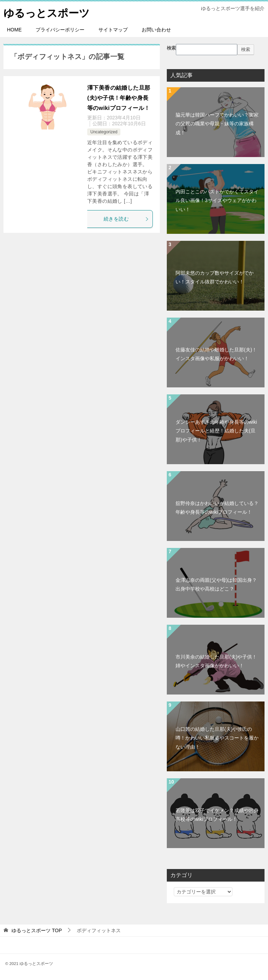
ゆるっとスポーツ (47, 12)
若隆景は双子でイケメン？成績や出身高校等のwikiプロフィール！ (217, 815)
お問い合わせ (156, 30)
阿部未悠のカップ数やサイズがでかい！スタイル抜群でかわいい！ (215, 277)
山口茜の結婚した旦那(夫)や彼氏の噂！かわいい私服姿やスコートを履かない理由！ (217, 738)
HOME (14, 30)
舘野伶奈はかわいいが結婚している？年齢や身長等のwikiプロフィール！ (217, 508)
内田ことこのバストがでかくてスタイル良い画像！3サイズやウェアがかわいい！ (217, 200)
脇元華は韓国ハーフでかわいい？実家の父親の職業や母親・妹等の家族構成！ (217, 124)
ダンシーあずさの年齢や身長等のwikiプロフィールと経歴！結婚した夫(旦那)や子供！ (216, 431)
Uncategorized (104, 132)
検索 (171, 48)
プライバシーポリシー (60, 30)
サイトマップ (113, 30)
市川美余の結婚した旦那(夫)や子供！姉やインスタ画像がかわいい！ (216, 661)
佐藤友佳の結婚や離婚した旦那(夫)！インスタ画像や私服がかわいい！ (216, 354)
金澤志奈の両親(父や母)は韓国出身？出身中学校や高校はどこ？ (216, 584)
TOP (37, 930)
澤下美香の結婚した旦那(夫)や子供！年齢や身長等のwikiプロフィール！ (119, 98)
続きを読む (126, 219)
